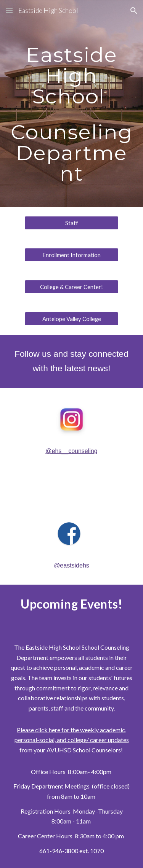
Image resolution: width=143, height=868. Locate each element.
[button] (9, 10)
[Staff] (71, 223)
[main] (72, 103)
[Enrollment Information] (71, 255)
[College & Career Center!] (71, 287)
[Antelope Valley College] (71, 319)
